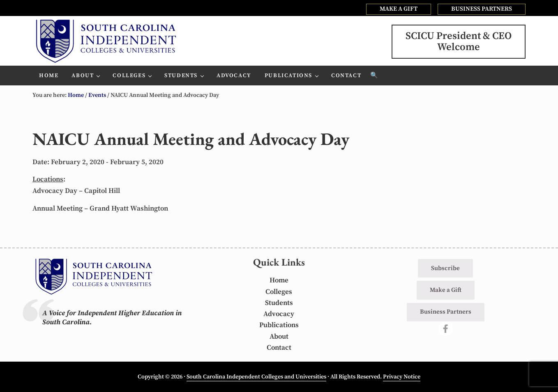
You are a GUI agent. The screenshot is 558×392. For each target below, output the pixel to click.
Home (279, 280)
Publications (279, 325)
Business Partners (446, 312)
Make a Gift (446, 290)
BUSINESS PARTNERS (482, 9)
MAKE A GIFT (399, 9)
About (279, 337)
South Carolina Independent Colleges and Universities (256, 377)
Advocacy (279, 314)
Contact (279, 348)
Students (279, 303)
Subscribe (445, 268)
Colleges (279, 292)
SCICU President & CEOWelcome (459, 41)
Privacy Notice (402, 377)
